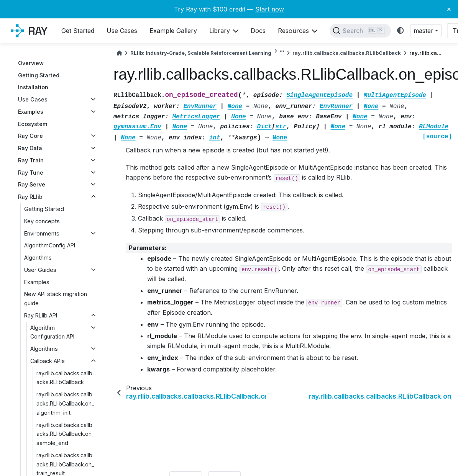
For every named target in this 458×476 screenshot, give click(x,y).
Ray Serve (32, 184)
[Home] (119, 53)
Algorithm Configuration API (52, 332)
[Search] (360, 31)
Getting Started (39, 75)
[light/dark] (401, 31)
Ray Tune (31, 173)
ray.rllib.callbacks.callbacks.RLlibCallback (64, 378)
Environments (42, 233)
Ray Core (30, 136)
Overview (31, 63)
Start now (270, 9)
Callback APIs (48, 361)
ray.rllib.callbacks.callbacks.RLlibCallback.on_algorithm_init (65, 403)
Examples (31, 112)
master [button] (424, 31)
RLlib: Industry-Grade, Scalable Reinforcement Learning (201, 53)
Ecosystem (33, 124)
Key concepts (42, 221)
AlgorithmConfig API (50, 245)
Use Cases (33, 99)
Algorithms (38, 258)
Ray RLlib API (41, 315)
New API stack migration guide (56, 299)
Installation (33, 87)
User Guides (40, 270)
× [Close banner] (449, 9)
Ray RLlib (30, 197)
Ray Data (30, 148)
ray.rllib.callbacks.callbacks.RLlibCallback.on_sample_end (65, 434)
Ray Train (31, 160)
